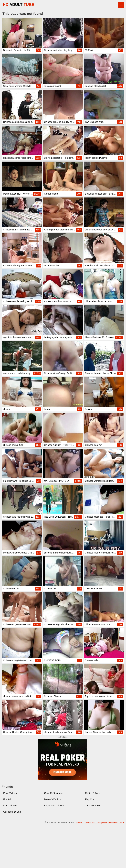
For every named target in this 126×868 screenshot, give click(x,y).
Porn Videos (10, 793)
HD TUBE (19, 5)
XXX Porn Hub (93, 805)
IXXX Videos (10, 805)
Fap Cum (90, 799)
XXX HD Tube (93, 793)
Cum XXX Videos (54, 793)
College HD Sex (12, 812)
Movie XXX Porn (53, 799)
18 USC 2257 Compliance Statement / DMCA (105, 822)
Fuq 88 (7, 799)
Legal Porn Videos (54, 805)
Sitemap (79, 822)
